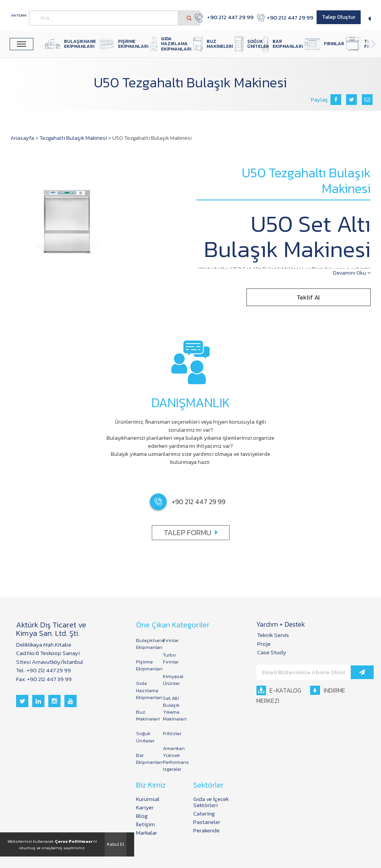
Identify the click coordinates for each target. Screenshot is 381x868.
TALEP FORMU (191, 532)
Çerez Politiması (74, 841)
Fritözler (172, 733)
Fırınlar (171, 640)
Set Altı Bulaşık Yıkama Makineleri (172, 709)
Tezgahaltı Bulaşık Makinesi (73, 138)
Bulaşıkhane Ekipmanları (146, 644)
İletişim (145, 824)
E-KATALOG (279, 690)
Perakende (206, 830)
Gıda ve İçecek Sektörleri (211, 802)
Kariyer (145, 807)
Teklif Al (308, 297)
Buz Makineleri (146, 715)
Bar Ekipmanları (146, 759)
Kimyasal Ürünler (172, 680)
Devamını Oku (352, 273)
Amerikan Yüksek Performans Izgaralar (172, 759)
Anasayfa (22, 138)
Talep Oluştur (339, 17)
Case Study (272, 652)
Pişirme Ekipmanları (146, 665)
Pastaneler (207, 822)
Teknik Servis (273, 635)
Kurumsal (148, 799)
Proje (264, 644)
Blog (142, 816)
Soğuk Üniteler (145, 737)
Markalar (147, 833)
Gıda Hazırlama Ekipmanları (146, 690)
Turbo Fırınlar (171, 658)
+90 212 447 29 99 (220, 17)
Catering (204, 813)
